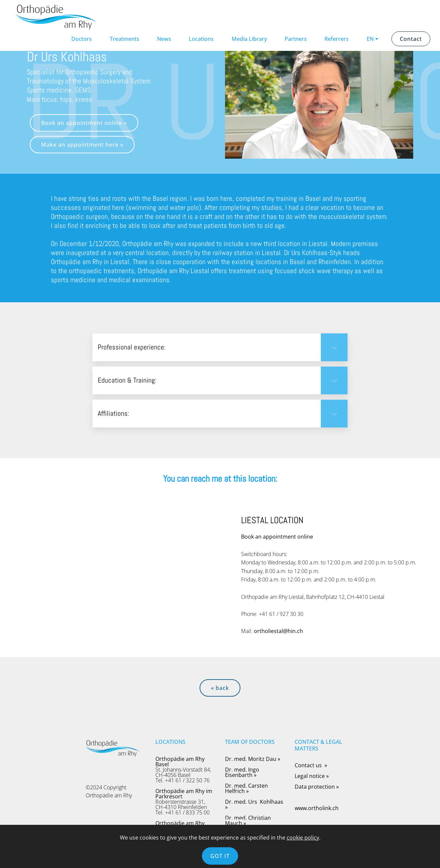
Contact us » (312, 765)
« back (220, 688)
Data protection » (317, 787)
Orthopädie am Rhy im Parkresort (184, 794)
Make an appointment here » (82, 145)
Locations (201, 39)
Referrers (337, 39)
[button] (220, 347)
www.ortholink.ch (317, 808)
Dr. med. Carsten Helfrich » (246, 788)
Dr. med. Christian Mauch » (248, 820)
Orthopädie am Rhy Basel (180, 762)
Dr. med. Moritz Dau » (253, 759)
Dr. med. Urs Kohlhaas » (254, 804)
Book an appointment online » (84, 123)
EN (370, 39)
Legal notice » (312, 776)
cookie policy (303, 838)
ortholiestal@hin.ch (278, 631)
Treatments (125, 39)
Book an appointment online (277, 537)
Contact (411, 39)
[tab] (220, 347)
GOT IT (220, 856)
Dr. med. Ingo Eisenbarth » (242, 772)
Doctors (82, 39)
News (164, 39)
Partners (296, 39)
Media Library (249, 39)
